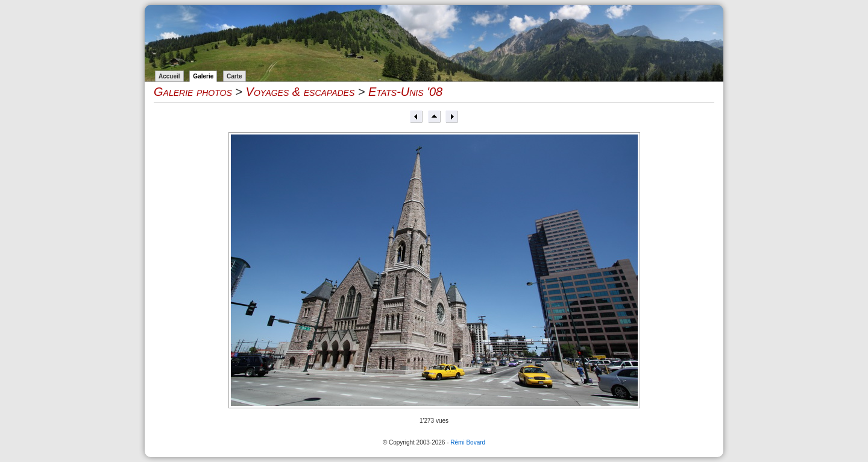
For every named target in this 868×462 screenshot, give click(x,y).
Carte (234, 76)
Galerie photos (193, 92)
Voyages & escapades (300, 92)
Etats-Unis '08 (405, 92)
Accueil (169, 76)
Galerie (203, 76)
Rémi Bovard (468, 442)
